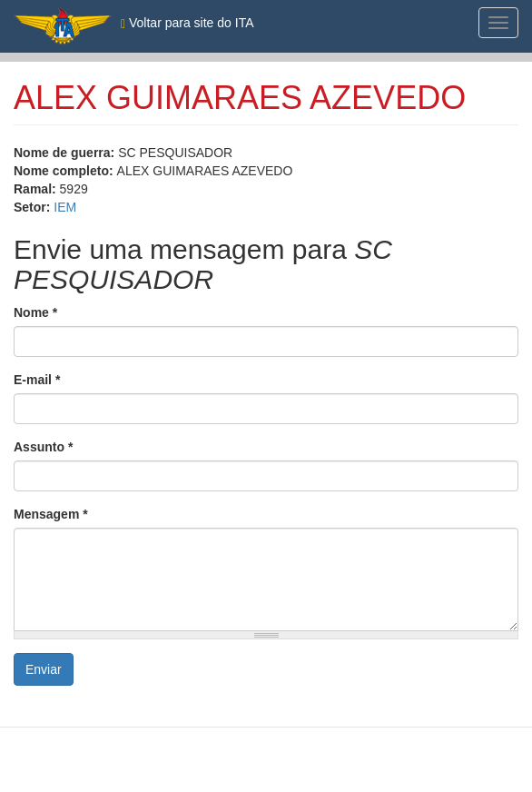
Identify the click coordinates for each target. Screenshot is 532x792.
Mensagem (51, 514)
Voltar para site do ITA (187, 23)
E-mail (37, 380)
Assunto (43, 447)
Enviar (44, 669)
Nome (35, 312)
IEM (65, 207)
